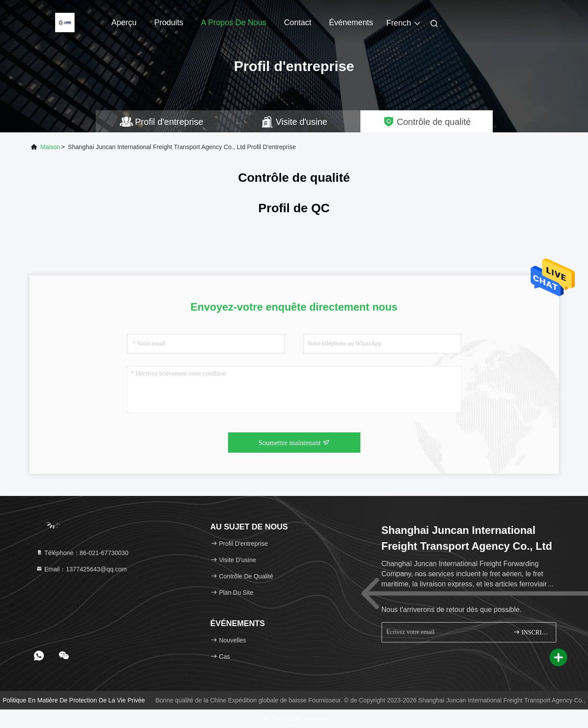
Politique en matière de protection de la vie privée (74, 700)
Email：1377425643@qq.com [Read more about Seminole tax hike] (81, 569)
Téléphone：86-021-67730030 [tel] (82, 553)
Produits (169, 23)
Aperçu (124, 23)
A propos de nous (234, 23)
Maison (51, 147)
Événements (351, 23)
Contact (298, 23)
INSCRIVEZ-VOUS (531, 632)
